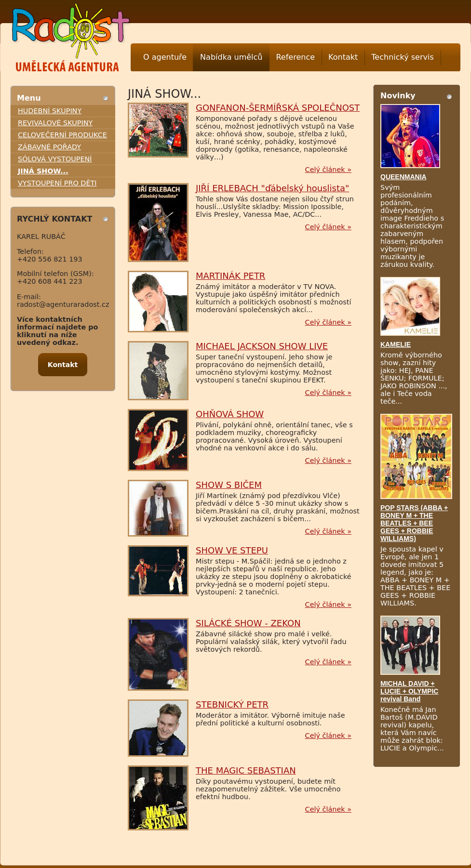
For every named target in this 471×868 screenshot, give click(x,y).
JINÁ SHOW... (43, 171)
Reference (295, 57)
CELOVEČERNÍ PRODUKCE (62, 135)
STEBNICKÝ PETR (232, 704)
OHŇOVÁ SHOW (230, 414)
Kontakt (343, 57)
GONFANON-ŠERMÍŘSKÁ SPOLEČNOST (278, 108)
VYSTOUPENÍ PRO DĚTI (57, 183)
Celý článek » (328, 170)
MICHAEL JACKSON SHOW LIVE (262, 346)
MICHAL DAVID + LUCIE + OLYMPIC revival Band (409, 691)
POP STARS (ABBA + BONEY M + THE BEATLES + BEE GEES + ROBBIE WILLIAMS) (414, 523)
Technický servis (402, 57)
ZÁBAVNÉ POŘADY (49, 147)
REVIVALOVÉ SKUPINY (55, 123)
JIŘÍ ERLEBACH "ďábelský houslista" (272, 188)
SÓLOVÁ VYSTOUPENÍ (55, 159)
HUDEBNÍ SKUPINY (50, 111)
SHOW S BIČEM (229, 485)
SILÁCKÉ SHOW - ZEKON (248, 623)
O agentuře (165, 57)
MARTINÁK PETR (230, 276)
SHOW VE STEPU (232, 550)
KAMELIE (396, 344)
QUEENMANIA (404, 177)
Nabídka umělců (231, 57)
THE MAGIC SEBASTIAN (246, 770)
